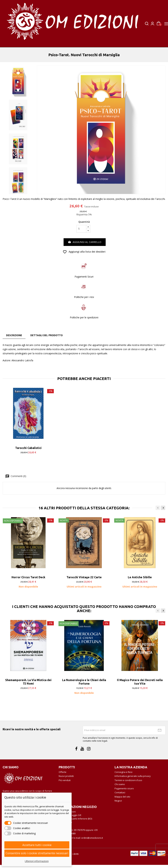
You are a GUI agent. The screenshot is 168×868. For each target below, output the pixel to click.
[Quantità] (81, 229)
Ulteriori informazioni (37, 861)
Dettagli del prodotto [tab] (47, 335)
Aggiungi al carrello (85, 242)
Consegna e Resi (123, 772)
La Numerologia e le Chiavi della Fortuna (84, 682)
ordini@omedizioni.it (92, 838)
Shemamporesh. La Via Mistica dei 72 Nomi (28, 682)
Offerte (63, 772)
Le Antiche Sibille (140, 577)
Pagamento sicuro (124, 788)
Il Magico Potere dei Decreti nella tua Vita (140, 682)
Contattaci (120, 792)
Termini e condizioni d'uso (128, 780)
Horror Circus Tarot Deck (28, 577)
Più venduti (65, 780)
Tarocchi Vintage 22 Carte (84, 577)
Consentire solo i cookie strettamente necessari (37, 853)
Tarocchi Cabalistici (28, 448)
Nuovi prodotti (66, 776)
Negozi (118, 801)
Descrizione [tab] (14, 335)
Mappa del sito (122, 797)
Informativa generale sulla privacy (133, 776)
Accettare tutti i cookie (37, 845)
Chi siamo (120, 784)
